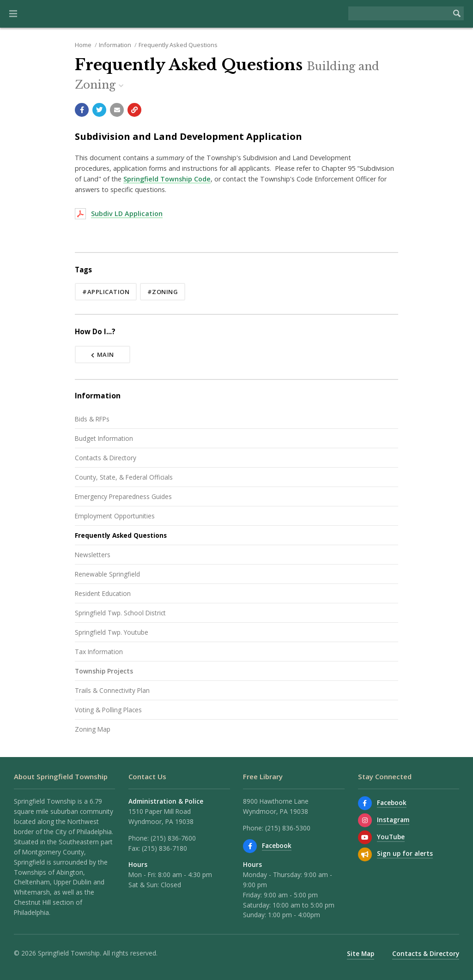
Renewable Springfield (107, 574)
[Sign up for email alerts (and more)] (365, 854)
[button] (13, 14)
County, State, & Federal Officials (124, 477)
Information (115, 45)
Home (83, 45)
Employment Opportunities (115, 516)
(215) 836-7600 (173, 838)
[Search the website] (399, 13)
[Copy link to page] (134, 110)
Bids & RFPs (92, 419)
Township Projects (104, 671)
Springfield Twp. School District (120, 613)
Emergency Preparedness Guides (123, 496)
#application (106, 292)
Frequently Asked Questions (178, 45)
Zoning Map (93, 729)
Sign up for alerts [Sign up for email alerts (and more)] (405, 853)
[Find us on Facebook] (250, 846)
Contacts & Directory (106, 458)
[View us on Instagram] (365, 820)
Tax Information (99, 652)
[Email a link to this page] (117, 110)
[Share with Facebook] (82, 110)
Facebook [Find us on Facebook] (277, 845)
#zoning (163, 292)
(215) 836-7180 (164, 848)
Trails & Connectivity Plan (112, 690)
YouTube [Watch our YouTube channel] (391, 837)
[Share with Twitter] (99, 110)
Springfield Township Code (167, 179)
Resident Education (103, 593)
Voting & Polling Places (108, 710)
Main (103, 355)
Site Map (361, 953)
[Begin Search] (457, 13)
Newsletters (93, 555)
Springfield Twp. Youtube (112, 632)
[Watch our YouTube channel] (365, 837)
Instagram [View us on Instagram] (393, 820)
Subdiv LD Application (127, 213)
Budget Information (104, 438)
